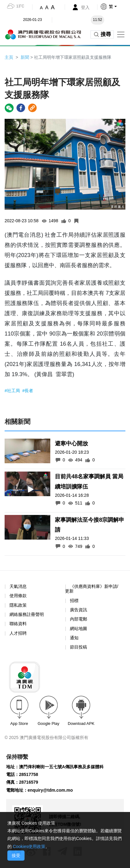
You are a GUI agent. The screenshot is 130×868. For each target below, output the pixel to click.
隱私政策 (18, 605)
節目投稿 (78, 647)
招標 (74, 601)
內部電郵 (78, 619)
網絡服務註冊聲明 (27, 614)
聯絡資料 (18, 624)
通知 (74, 638)
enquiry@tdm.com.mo (50, 790)
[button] (115, 6)
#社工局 (13, 391)
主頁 (9, 57)
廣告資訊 (78, 610)
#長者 (28, 391)
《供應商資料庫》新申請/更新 (92, 589)
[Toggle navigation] (121, 34)
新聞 (25, 57)
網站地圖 (78, 629)
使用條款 (18, 596)
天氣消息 (18, 586)
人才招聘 (18, 633)
